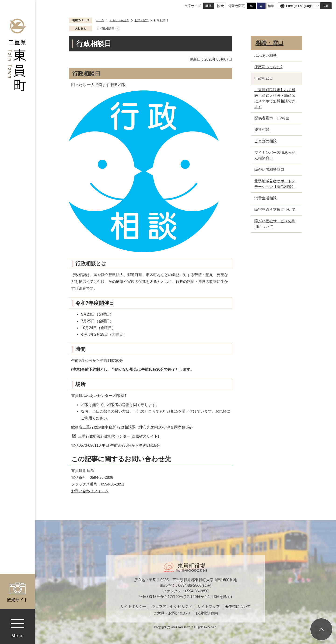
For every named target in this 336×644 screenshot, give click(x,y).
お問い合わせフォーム (90, 491)
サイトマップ (209, 606)
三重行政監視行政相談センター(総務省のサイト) (119, 436)
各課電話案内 (207, 613)
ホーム (100, 20)
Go (326, 6)
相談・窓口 (142, 20)
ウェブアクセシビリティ (172, 606)
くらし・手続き (119, 20)
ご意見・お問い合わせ (172, 613)
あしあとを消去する (118, 29)
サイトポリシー (133, 606)
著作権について (238, 606)
